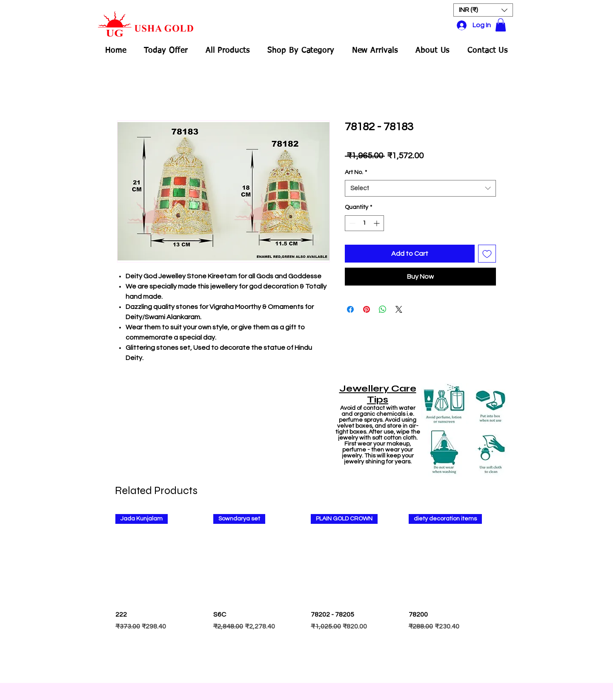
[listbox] (483, 10)
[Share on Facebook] (350, 309)
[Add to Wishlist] (487, 254)
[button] (483, 10)
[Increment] (377, 223)
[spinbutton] (364, 223)
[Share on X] (399, 309)
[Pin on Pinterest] (367, 309)
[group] (306, 594)
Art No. (356, 172)
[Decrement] (351, 223)
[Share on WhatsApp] (383, 309)
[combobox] (420, 188)
